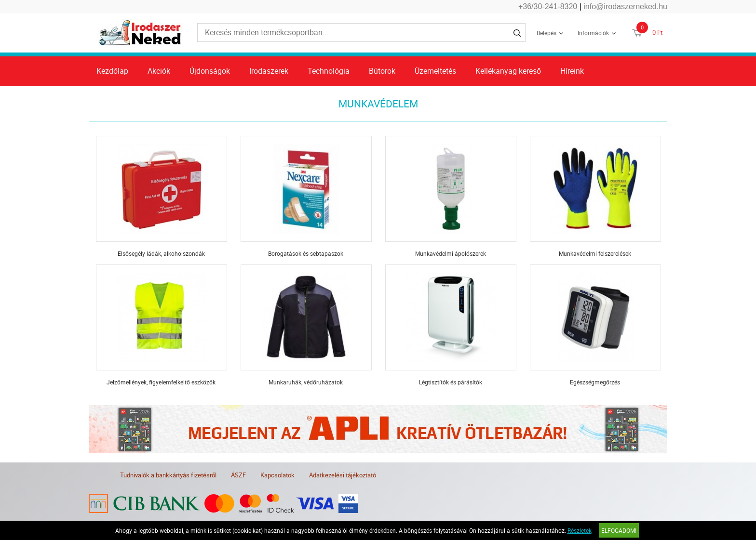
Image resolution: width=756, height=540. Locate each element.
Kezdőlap (112, 71)
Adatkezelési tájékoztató (343, 475)
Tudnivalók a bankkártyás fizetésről (168, 475)
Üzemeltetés (435, 71)
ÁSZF (238, 475)
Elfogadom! (619, 530)
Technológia (329, 71)
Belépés (547, 33)
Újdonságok (210, 71)
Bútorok (382, 71)
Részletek (580, 530)
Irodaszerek (269, 71)
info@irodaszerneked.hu (625, 7)
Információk (593, 33)
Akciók (159, 71)
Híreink (572, 71)
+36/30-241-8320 (548, 7)
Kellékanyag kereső (508, 71)
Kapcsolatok (277, 475)
